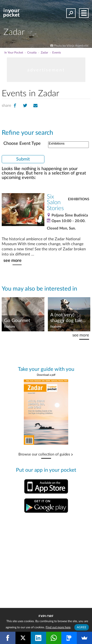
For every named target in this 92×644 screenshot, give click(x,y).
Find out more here (58, 627)
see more (13, 261)
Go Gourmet (17, 321)
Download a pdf (46, 375)
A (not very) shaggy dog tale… (68, 318)
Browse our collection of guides (44, 455)
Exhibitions (69, 144)
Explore (46, 617)
